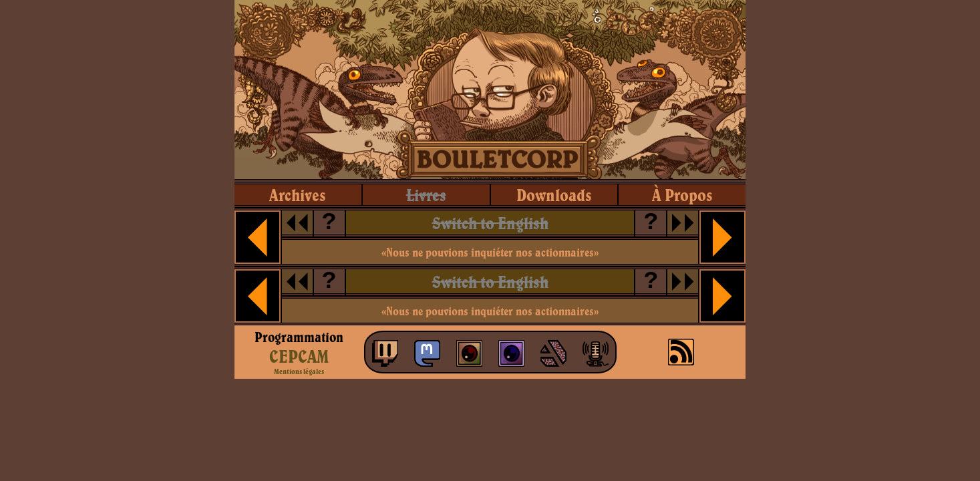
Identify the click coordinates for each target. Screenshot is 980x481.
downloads (554, 195)
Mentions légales (299, 371)
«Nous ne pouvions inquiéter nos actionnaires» (490, 252)
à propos (682, 195)
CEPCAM (299, 356)
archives (298, 195)
